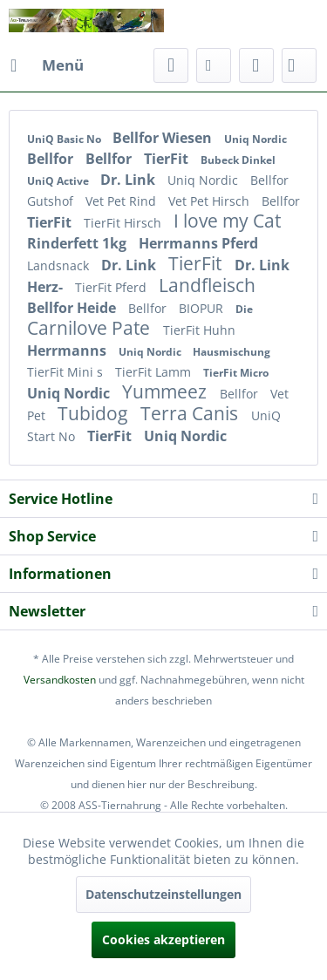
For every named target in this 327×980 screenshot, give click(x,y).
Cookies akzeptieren (163, 939)
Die (244, 309)
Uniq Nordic (255, 139)
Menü (47, 63)
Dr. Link (129, 180)
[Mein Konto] (256, 65)
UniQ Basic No (65, 139)
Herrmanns (68, 350)
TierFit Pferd (112, 287)
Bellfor (52, 159)
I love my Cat (227, 221)
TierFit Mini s (67, 372)
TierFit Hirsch (124, 223)
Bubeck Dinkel (238, 160)
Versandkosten (60, 680)
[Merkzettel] (214, 65)
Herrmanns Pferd (198, 243)
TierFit (168, 159)
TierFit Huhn (199, 330)
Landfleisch (207, 285)
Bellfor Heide (73, 308)
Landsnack (60, 265)
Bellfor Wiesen (164, 138)
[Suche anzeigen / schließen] (171, 65)
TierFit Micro (236, 373)
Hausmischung (232, 352)
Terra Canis (191, 413)
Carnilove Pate (91, 328)
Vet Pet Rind (123, 201)
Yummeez (167, 391)
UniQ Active (59, 181)
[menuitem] (46, 65)
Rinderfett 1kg (78, 243)
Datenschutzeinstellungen (163, 894)
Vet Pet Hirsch (211, 201)
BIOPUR (203, 308)
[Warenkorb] (299, 65)
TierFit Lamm (155, 372)
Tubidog (95, 413)
